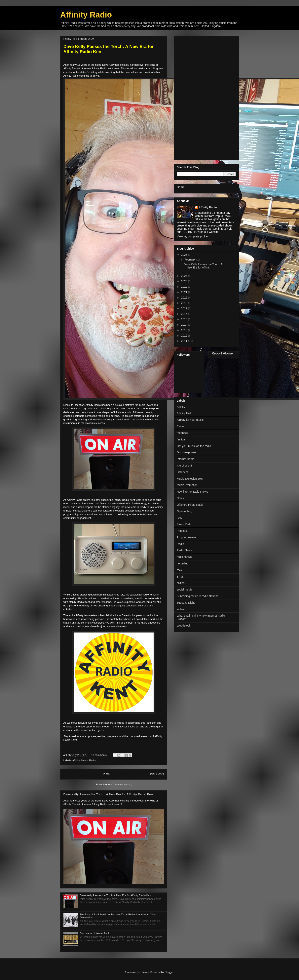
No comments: (99, 755)
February (190, 260)
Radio (93, 760)
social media (185, 590)
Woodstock (184, 626)
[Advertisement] (206, 97)
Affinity (76, 760)
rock (179, 570)
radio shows (184, 557)
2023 (185, 281)
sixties (181, 583)
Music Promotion (187, 485)
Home (106, 774)
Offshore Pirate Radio (190, 505)
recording (183, 563)
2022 (185, 287)
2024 (185, 276)
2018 (185, 303)
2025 (185, 255)
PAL (179, 518)
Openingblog (185, 511)
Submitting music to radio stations (198, 596)
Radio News (184, 550)
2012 (185, 336)
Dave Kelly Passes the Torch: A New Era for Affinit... (203, 266)
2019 (185, 298)
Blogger (169, 972)
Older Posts (156, 774)
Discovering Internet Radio (95, 933)
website (182, 609)
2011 (185, 341)
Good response (186, 452)
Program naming (187, 537)
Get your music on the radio (194, 446)
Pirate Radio (185, 524)
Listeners (183, 472)
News (84, 760)
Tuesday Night (186, 603)
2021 (185, 292)
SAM (180, 577)
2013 (185, 330)
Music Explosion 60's (190, 479)
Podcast (182, 531)
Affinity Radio (208, 207)
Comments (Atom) (122, 784)
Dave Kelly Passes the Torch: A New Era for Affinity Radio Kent (109, 794)
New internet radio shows (192, 492)
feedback (183, 433)
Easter (181, 426)
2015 (185, 319)
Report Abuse (222, 353)
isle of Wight (184, 466)
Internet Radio (186, 459)
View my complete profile (192, 236)
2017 (185, 308)
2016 (185, 314)
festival (181, 439)
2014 (185, 325)
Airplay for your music (190, 420)
